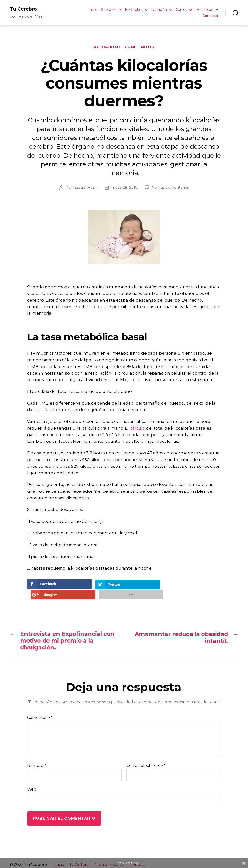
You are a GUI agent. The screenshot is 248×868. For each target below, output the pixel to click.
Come (131, 47)
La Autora (79, 855)
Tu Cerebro (24, 9)
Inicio (93, 10)
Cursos (181, 10)
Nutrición (159, 10)
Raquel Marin (85, 188)
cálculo (137, 428)
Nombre (37, 756)
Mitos (148, 47)
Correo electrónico (146, 756)
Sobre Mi (109, 10)
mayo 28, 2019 (124, 188)
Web (32, 780)
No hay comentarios (170, 188)
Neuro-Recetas (109, 855)
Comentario (40, 708)
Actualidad (205, 10)
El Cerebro (134, 10)
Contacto (210, 16)
